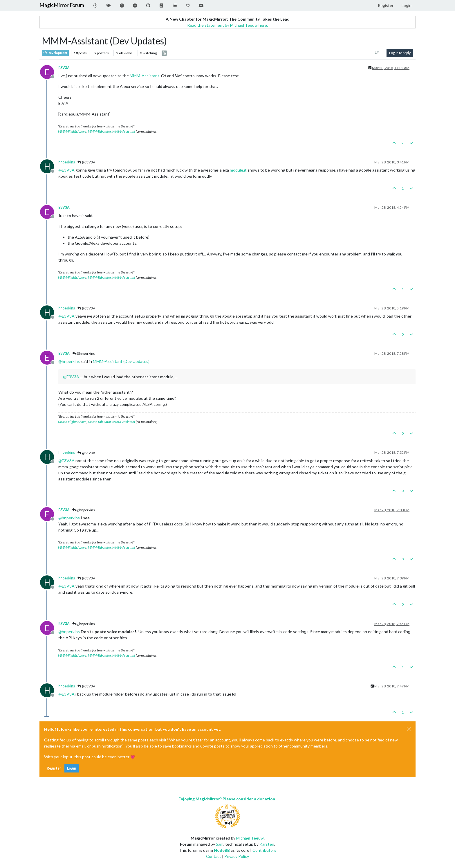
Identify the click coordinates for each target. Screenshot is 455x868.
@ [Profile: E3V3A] (66, 170)
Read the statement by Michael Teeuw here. (228, 25)
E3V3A (64, 68)
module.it (238, 170)
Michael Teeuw (250, 838)
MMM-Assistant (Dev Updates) (121, 361)
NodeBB (222, 850)
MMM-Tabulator (99, 131)
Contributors (264, 850)
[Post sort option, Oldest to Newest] (377, 53)
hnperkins (67, 162)
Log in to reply (400, 53)
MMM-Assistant (145, 76)
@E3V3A (86, 162)
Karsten (267, 844)
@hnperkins (84, 353)
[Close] (409, 729)
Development (55, 53)
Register (54, 768)
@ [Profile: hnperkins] (69, 361)
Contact (214, 856)
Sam (220, 844)
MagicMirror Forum (62, 5)
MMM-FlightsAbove (72, 131)
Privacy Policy (237, 856)
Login (72, 768)
